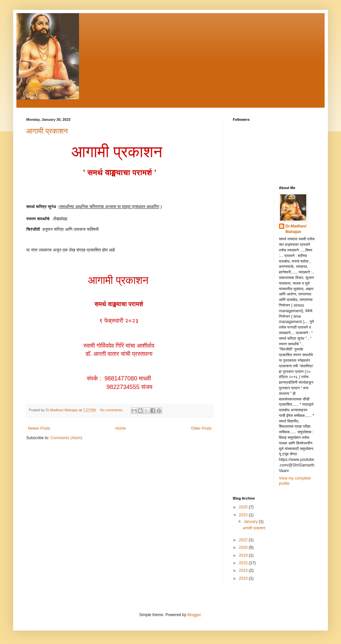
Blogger (194, 615)
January (251, 522)
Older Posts (201, 428)
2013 (244, 570)
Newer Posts (39, 428)
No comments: (112, 410)
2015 (244, 563)
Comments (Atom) (66, 438)
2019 (244, 555)
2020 (244, 547)
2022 (244, 540)
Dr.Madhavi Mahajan (296, 229)
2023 (244, 515)
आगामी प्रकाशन (47, 131)
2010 (244, 578)
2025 (244, 507)
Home (121, 428)
